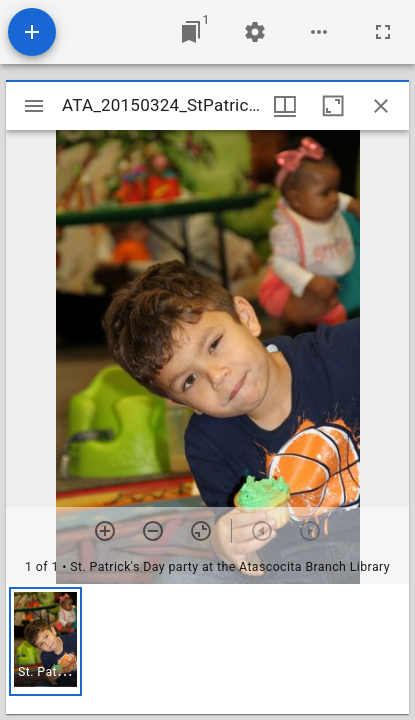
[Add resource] (32, 32)
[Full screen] (383, 32)
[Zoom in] (105, 531)
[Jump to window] (191, 32)
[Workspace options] (319, 32)
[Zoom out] (153, 531)
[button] (45, 641)
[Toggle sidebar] (34, 106)
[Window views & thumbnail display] (285, 106)
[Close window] (381, 106)
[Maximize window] (333, 106)
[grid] (207, 649)
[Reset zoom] (201, 531)
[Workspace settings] (255, 32)
